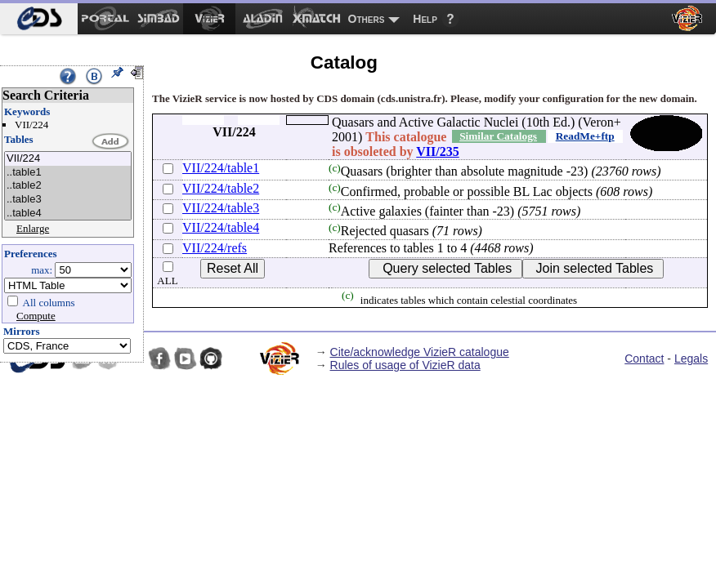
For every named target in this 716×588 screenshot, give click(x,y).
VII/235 (437, 151)
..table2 (68, 186)
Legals (691, 359)
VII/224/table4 (221, 227)
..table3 (68, 200)
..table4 (68, 214)
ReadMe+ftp (585, 136)
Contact (644, 359)
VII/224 (68, 159)
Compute (36, 316)
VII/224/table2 (221, 188)
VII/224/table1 (221, 168)
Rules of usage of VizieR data (405, 365)
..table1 (68, 173)
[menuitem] (39, 19)
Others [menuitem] (367, 19)
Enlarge (33, 228)
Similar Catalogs (498, 136)
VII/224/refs (215, 248)
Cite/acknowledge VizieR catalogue (420, 352)
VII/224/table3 (221, 208)
